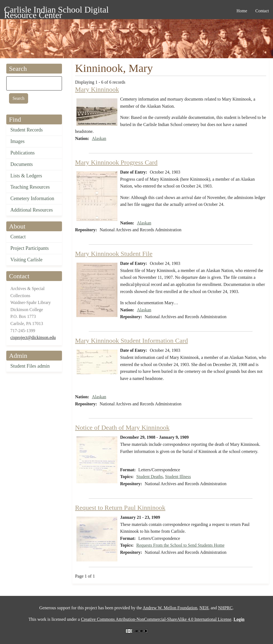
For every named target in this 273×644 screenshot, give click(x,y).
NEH (204, 608)
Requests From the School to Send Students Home (180, 545)
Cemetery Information (32, 198)
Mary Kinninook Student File (114, 254)
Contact (18, 237)
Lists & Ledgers (26, 176)
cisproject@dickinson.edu (33, 337)
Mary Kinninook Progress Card (116, 162)
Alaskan (99, 138)
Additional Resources (32, 210)
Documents (22, 164)
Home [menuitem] (242, 11)
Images (17, 141)
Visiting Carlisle (26, 260)
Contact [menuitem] (262, 11)
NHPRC (225, 608)
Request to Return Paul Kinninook (120, 508)
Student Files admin (30, 366)
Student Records (27, 130)
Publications (23, 153)
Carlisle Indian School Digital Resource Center (56, 11)
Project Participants (29, 248)
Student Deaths (149, 477)
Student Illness (178, 477)
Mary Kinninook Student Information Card (131, 341)
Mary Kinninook (97, 89)
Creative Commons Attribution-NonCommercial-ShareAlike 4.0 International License (156, 619)
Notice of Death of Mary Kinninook (122, 428)
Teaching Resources (30, 187)
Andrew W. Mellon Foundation (170, 608)
